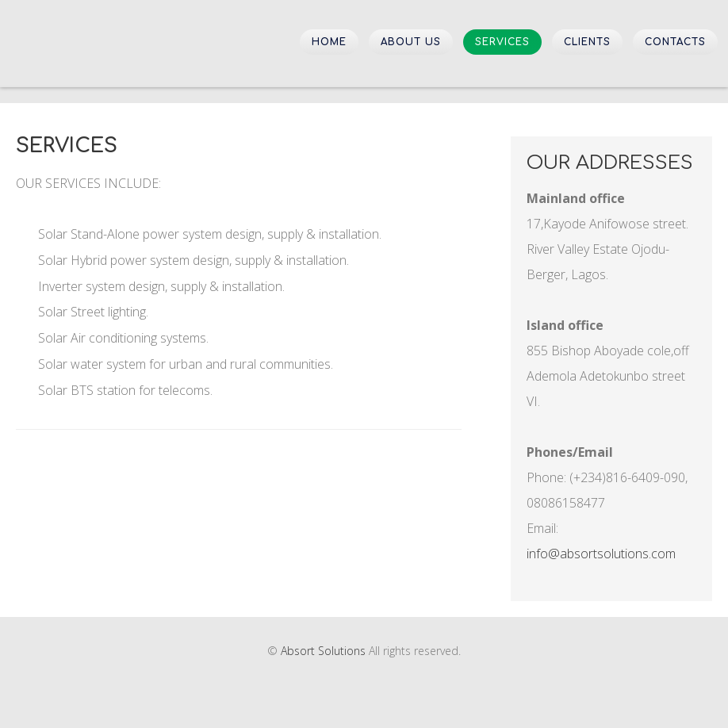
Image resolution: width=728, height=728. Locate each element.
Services (502, 42)
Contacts (675, 42)
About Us (411, 42)
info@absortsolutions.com (601, 554)
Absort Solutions (95, 43)
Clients (587, 42)
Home (329, 42)
